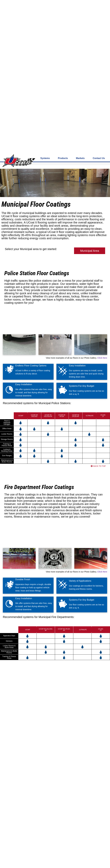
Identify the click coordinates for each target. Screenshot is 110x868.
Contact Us (99, 11)
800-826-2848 (35, 3)
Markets (80, 11)
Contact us (23, 3)
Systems (45, 11)
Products (63, 11)
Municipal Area (90, 104)
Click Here (102, 211)
